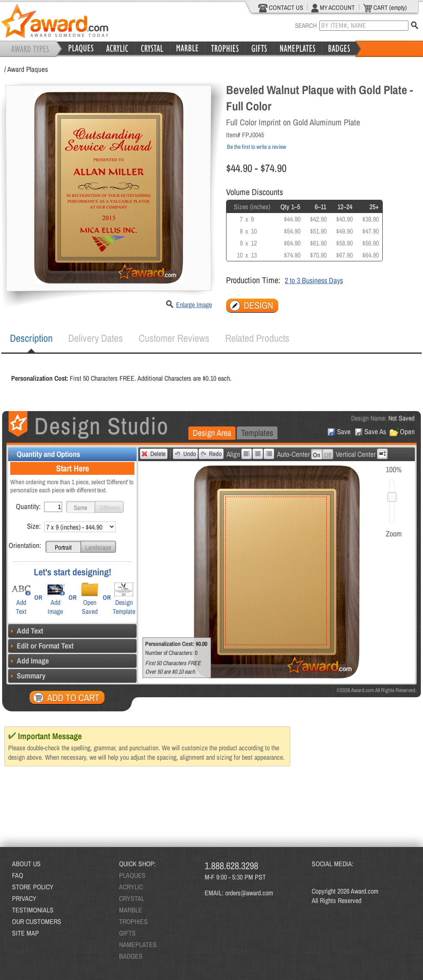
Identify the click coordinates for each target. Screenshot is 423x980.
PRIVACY (24, 898)
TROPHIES (133, 921)
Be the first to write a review (256, 147)
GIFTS (127, 933)
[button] (80, 507)
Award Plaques (28, 69)
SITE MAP (25, 933)
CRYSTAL (132, 898)
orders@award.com (249, 893)
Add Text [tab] (26, 631)
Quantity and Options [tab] (44, 454)
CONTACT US (281, 8)
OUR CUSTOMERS (37, 921)
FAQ (18, 875)
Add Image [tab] (28, 661)
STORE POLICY (33, 887)
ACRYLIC (131, 887)
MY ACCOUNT (333, 8)
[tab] (31, 338)
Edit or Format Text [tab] (41, 646)
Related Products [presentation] (257, 338)
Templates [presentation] (257, 433)
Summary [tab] (27, 676)
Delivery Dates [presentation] (95, 338)
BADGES (131, 956)
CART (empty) (385, 8)
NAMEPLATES (138, 944)
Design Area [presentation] (212, 433)
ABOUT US (26, 864)
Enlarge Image (194, 305)
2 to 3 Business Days (314, 280)
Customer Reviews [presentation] (174, 338)
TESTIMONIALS (33, 910)
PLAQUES (132, 875)
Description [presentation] (31, 338)
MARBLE (131, 910)
